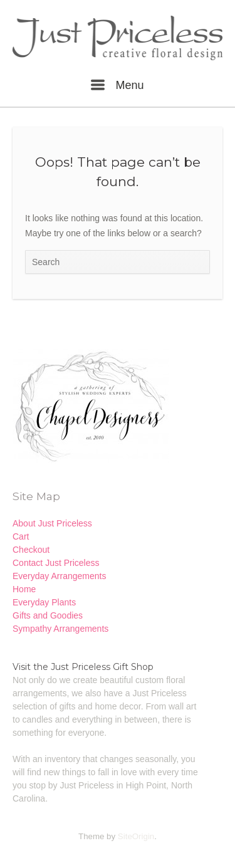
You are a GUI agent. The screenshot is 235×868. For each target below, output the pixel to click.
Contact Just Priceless (56, 563)
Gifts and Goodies (48, 615)
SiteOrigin (136, 836)
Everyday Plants (44, 602)
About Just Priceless (52, 523)
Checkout (31, 550)
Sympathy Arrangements (60, 629)
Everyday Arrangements (59, 576)
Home (24, 589)
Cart (21, 536)
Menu (117, 85)
